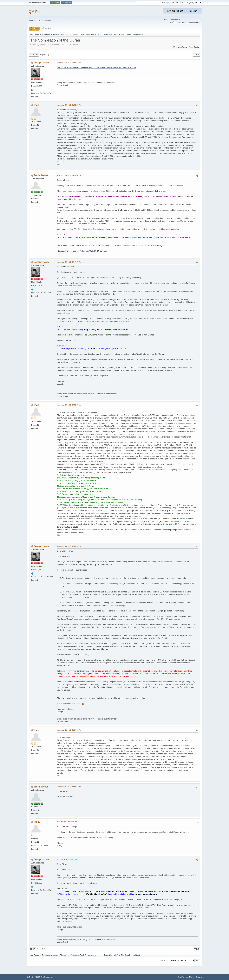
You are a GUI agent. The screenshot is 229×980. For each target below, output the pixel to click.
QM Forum (37, 12)
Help (179, 977)
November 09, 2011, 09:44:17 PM (69, 262)
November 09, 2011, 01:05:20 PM (69, 105)
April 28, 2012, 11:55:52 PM (67, 859)
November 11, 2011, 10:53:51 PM (69, 787)
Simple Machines (47, 977)
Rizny (37, 822)
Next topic (194, 47)
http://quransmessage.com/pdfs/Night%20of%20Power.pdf (82, 251)
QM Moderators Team (100, 34)
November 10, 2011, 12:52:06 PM (69, 546)
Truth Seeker (85, 34)
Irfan (36, 105)
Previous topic (180, 47)
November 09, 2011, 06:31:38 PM (69, 175)
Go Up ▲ (199, 977)
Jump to (162, 960)
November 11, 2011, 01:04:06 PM (69, 730)
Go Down (34, 55)
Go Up (32, 949)
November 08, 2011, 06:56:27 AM (69, 63)
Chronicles (113, 34)
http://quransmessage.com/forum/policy (185, 22)
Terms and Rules (188, 977)
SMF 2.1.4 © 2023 (33, 977)
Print (196, 55)
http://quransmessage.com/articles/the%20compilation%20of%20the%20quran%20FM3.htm (97, 67)
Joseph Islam (41, 63)
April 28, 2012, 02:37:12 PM (67, 822)
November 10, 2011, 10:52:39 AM (69, 405)
